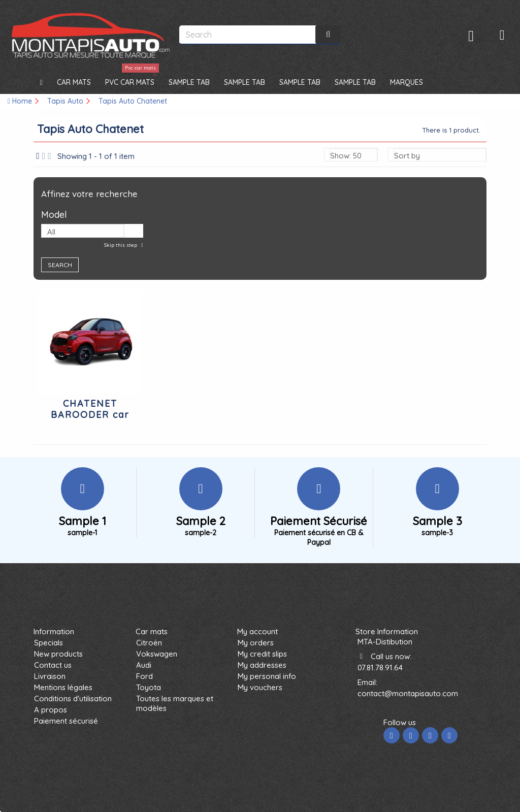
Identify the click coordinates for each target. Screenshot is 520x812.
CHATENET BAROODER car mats (90, 415)
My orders (256, 643)
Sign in (471, 36)
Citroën (149, 643)
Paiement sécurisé (66, 721)
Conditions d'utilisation (73, 699)
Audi (144, 665)
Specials (48, 643)
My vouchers (260, 687)
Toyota (149, 687)
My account (257, 631)
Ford (144, 676)
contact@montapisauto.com (408, 693)
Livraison (50, 676)
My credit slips (262, 654)
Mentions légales (63, 687)
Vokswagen (157, 654)
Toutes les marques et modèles (175, 703)
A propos (51, 710)
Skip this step (121, 245)
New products (58, 654)
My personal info (267, 676)
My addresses (262, 665)
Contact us (53, 665)
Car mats (152, 631)
